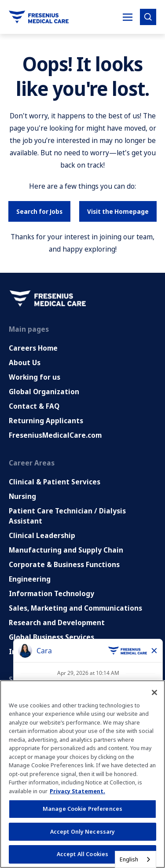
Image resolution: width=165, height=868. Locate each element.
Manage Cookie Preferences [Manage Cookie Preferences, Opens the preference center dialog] (82, 809)
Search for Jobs (39, 211)
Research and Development (57, 623)
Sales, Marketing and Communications (75, 608)
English (129, 859)
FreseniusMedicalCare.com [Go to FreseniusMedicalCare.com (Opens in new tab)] (55, 435)
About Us (25, 363)
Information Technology (51, 593)
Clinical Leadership (42, 535)
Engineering (30, 579)
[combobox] (136, 859)
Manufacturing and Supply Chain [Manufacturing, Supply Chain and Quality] (66, 550)
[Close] (154, 692)
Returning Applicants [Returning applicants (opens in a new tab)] (46, 421)
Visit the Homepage (118, 211)
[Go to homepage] (39, 17)
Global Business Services (51, 637)
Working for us (35, 377)
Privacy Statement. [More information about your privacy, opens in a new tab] (77, 791)
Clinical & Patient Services (55, 482)
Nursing (22, 496)
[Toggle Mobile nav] (128, 17)
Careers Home (33, 348)
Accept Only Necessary (83, 831)
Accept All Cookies (82, 854)
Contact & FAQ (34, 406)
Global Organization (44, 392)
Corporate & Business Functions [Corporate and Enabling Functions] (64, 564)
